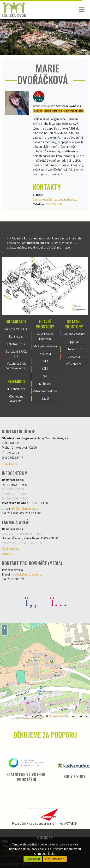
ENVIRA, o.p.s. (16, 344)
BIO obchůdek (16, 389)
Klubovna (45, 384)
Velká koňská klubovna (45, 336)
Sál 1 (45, 361)
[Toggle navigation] (82, 10)
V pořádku (33, 859)
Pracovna (45, 354)
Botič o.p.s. (16, 336)
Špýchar (74, 342)
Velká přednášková (45, 391)
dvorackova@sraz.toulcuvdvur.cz (55, 199)
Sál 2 (45, 369)
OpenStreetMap (59, 716)
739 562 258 (54, 204)
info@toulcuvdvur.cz (24, 509)
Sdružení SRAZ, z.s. (16, 354)
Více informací (55, 859)
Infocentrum (74, 349)
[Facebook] (31, 601)
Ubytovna (74, 357)
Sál (45, 376)
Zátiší (45, 398)
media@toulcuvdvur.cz (27, 574)
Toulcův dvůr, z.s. (16, 329)
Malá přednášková (45, 346)
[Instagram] (59, 601)
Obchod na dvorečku (16, 399)
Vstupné (7, 554)
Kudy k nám (9, 464)
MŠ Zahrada (74, 364)
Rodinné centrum (74, 334)
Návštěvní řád (11, 548)
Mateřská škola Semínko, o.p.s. (16, 366)
